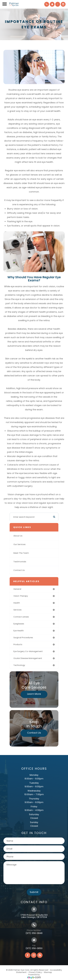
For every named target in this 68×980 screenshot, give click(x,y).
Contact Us (19, 570)
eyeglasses (19, 624)
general (17, 589)
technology (19, 665)
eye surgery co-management (28, 651)
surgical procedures (23, 638)
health (17, 603)
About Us (18, 536)
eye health (19, 631)
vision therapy (21, 596)
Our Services (19, 544)
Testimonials (20, 562)
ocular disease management (28, 658)
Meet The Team (21, 553)
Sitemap (48, 972)
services (17, 610)
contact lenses (21, 617)
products (18, 644)
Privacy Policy (35, 972)
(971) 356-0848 (34, 933)
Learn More (34, 694)
